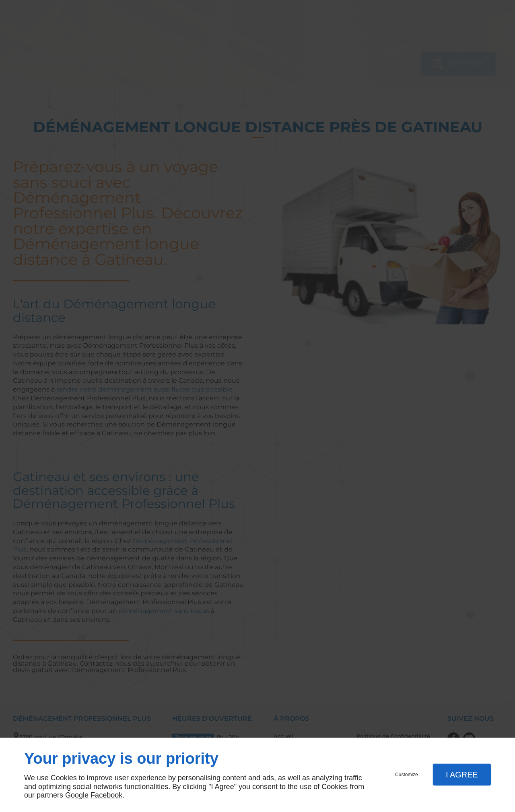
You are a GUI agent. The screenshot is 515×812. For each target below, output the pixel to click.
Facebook (106, 795)
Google (77, 795)
